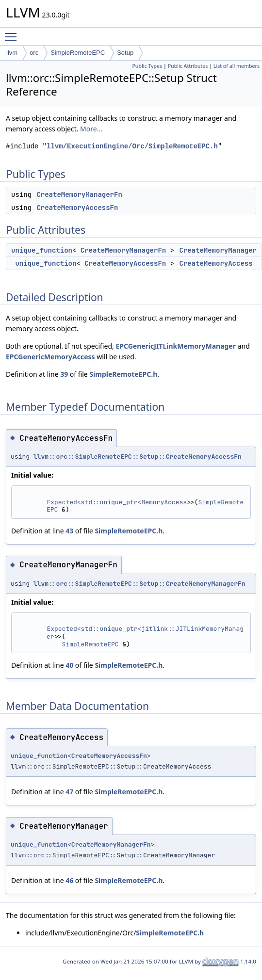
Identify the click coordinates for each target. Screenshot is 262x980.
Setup (125, 53)
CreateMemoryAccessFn (77, 208)
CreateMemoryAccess (216, 263)
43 (69, 531)
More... (91, 129)
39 (64, 374)
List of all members (237, 66)
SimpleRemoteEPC (78, 53)
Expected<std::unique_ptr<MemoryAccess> (118, 502)
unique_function (42, 250)
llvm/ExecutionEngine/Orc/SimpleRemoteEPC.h (132, 146)
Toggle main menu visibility (13, 32)
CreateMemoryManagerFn (79, 194)
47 (69, 792)
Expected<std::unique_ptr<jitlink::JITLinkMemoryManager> (145, 633)
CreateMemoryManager (218, 250)
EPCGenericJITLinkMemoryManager (176, 346)
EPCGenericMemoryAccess (50, 357)
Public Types (147, 66)
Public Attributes (188, 66)
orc (34, 53)
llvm (12, 53)
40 (69, 665)
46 (69, 880)
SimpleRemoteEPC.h (123, 374)
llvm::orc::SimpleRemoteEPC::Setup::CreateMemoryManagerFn (139, 584)
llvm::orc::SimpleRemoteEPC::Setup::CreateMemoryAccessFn (138, 457)
